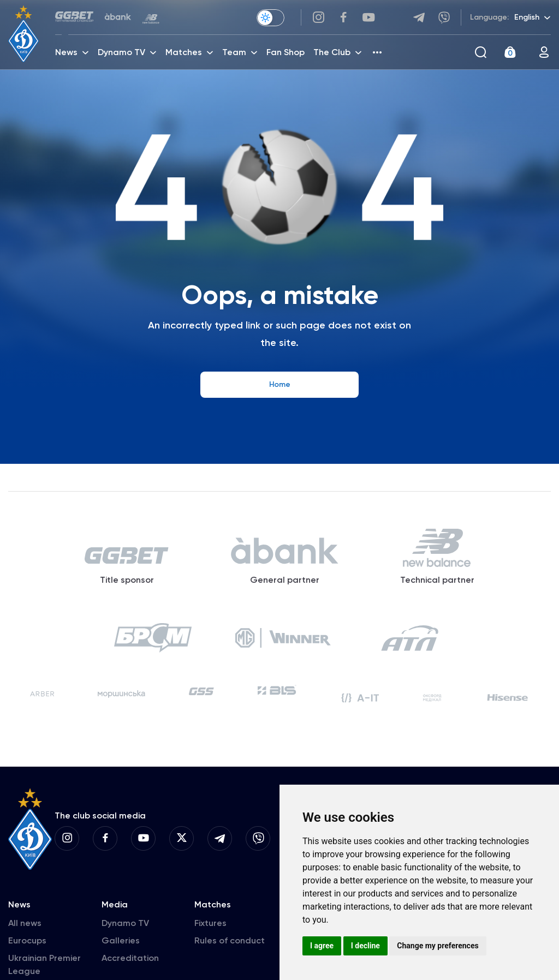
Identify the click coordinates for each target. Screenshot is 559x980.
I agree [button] (322, 946)
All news (25, 923)
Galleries (121, 940)
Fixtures (210, 923)
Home (280, 384)
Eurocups (27, 940)
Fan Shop (286, 52)
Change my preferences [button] (438, 946)
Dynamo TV (125, 923)
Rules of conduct (230, 940)
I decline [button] (365, 946)
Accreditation (130, 958)
